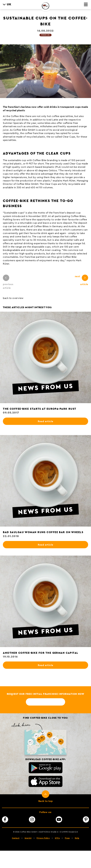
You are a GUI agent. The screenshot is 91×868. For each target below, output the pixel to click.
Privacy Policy (43, 838)
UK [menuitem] (9, 4)
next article (81, 280)
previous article (8, 282)
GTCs (57, 838)
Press (67, 838)
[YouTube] (59, 820)
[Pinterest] (86, 820)
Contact (16, 838)
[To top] (45, 798)
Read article (45, 421)
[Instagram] (32, 820)
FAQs (77, 838)
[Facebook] (5, 820)
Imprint (28, 838)
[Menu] (86, 5)
